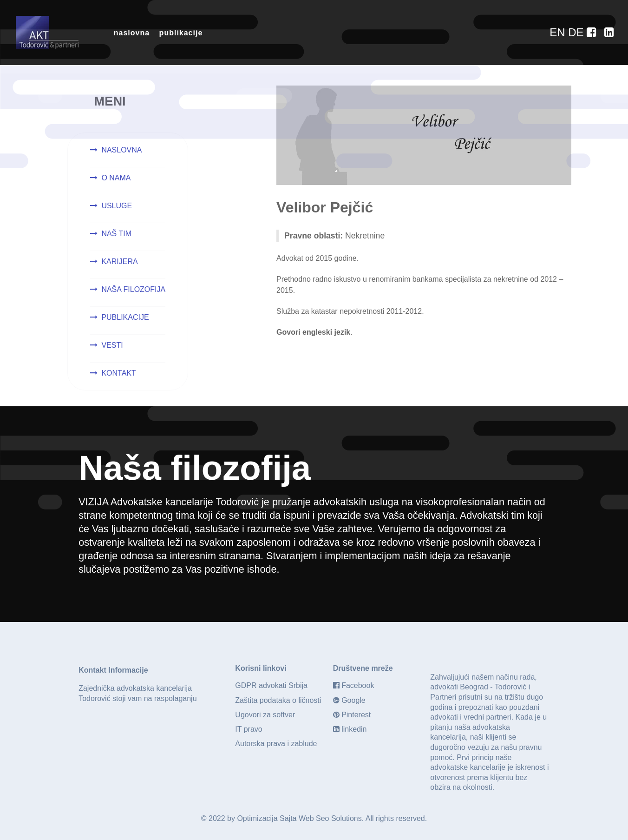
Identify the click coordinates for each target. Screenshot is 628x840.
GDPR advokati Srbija (271, 685)
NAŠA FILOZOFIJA (133, 289)
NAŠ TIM (116, 234)
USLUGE (117, 206)
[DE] (577, 32)
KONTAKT (118, 373)
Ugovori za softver (265, 715)
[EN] (559, 32)
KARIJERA (119, 261)
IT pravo (249, 729)
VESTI (112, 345)
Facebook (358, 685)
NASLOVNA (121, 150)
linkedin (354, 729)
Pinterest (356, 715)
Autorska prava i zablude (276, 744)
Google (353, 700)
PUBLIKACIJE (125, 317)
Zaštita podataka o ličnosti (278, 700)
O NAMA (116, 178)
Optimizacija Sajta (267, 818)
